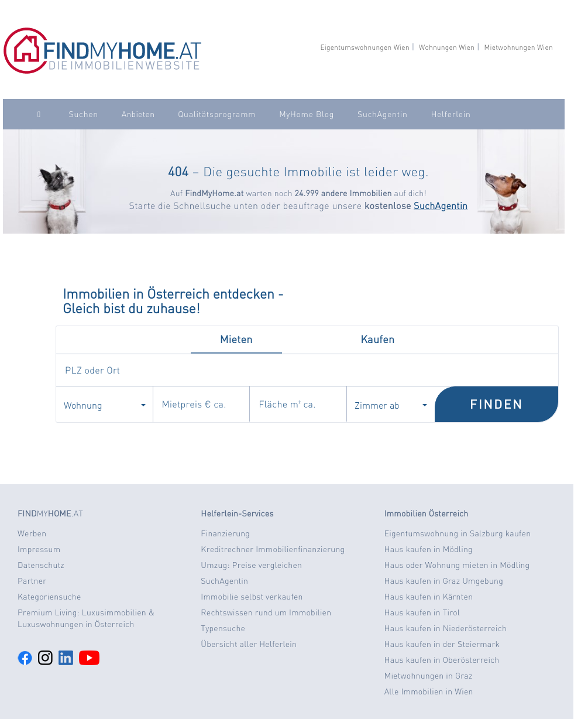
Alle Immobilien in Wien (429, 691)
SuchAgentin (382, 114)
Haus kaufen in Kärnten (429, 597)
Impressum (39, 549)
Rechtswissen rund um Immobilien (266, 612)
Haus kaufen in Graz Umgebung (444, 581)
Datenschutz (41, 565)
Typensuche (223, 628)
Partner (32, 581)
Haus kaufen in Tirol (422, 612)
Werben (32, 533)
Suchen (84, 114)
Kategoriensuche (49, 597)
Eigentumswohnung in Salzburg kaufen (458, 533)
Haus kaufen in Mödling (429, 549)
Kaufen (377, 339)
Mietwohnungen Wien (518, 47)
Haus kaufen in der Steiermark (442, 644)
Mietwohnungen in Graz (429, 676)
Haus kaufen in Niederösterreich (446, 628)
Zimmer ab (391, 405)
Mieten (236, 339)
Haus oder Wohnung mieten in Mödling (457, 565)
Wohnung (105, 405)
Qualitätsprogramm (217, 114)
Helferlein (451, 114)
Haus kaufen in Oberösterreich (442, 660)
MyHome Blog (307, 114)
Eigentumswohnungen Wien (365, 47)
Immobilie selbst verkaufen (252, 597)
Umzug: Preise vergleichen (251, 565)
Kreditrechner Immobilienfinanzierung (273, 549)
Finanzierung (225, 533)
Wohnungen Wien (447, 47)
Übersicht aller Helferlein (249, 644)
